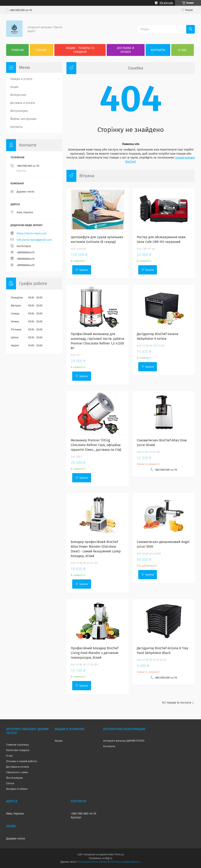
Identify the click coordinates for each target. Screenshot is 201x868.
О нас (183, 50)
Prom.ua (119, 854)
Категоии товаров (18, 750)
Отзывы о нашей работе (22, 761)
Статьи (10, 783)
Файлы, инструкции (23, 119)
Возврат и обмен (17, 789)
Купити (84, 270)
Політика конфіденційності (125, 862)
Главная (17, 50)
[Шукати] (191, 29)
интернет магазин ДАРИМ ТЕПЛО (124, 741)
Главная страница (17, 745)
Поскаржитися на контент (93, 862)
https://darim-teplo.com (32, 233)
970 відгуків (166, 3)
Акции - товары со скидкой (80, 50)
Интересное (18, 95)
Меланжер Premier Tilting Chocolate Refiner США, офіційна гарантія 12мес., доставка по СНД (96, 445)
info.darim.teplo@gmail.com (34, 240)
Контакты (158, 50)
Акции (14, 87)
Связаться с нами (17, 772)
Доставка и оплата (126, 50)
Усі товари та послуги (176, 703)
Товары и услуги (21, 79)
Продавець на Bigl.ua (100, 858)
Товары (41, 50)
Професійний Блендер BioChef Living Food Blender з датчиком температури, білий (95, 653)
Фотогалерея (19, 111)
